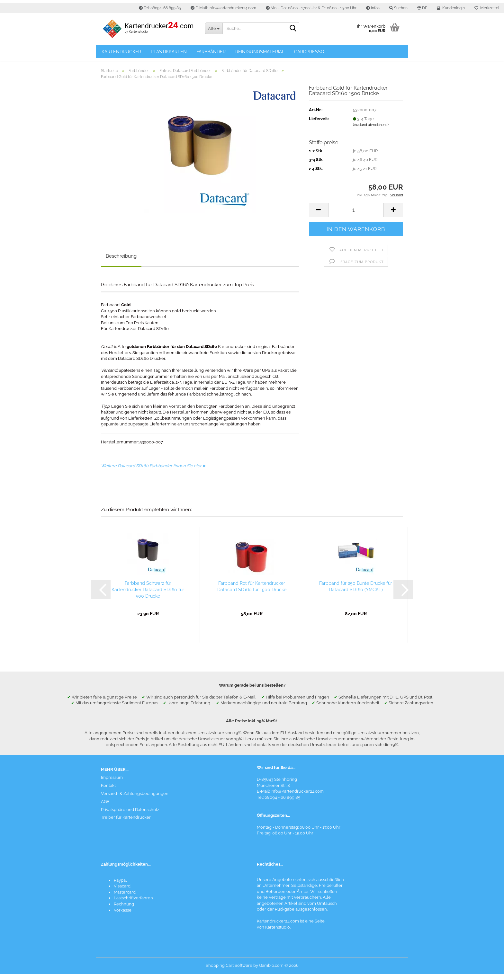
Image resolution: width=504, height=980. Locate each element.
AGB (105, 807)
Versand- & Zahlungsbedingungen (135, 800)
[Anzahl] (356, 216)
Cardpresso (309, 52)
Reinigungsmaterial (260, 52)
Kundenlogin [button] (451, 8)
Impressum (112, 784)
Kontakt (108, 792)
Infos (373, 8)
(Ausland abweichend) (371, 131)
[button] (422, 8)
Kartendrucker (121, 52)
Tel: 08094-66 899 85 (160, 8)
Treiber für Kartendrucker (126, 823)
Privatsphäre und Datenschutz (130, 815)
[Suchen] (293, 29)
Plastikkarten (169, 52)
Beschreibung (121, 262)
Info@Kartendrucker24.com (297, 797)
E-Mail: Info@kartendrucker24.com (223, 8)
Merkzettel (487, 8)
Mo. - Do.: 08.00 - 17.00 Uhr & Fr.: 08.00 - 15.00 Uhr (311, 8)
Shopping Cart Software (229, 971)
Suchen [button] (398, 8)
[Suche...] (213, 28)
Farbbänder (211, 52)
